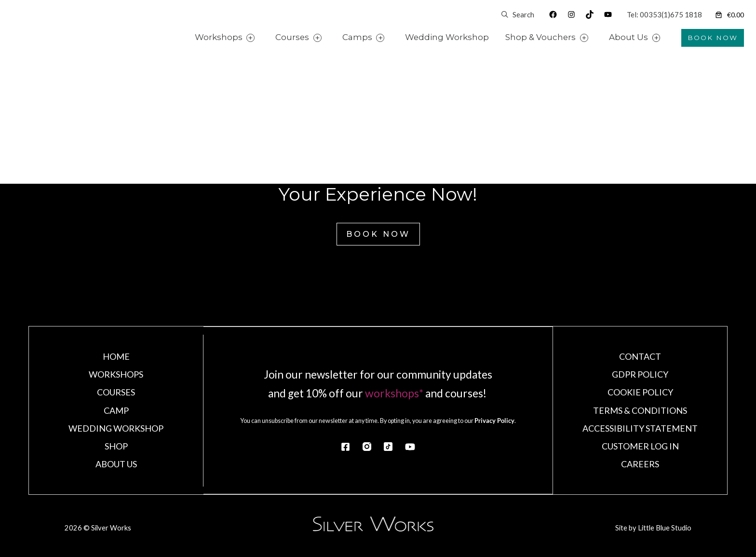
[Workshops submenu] (262, 38)
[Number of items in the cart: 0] (729, 15)
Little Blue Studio (664, 529)
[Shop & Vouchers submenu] (596, 38)
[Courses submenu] (329, 38)
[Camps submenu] (392, 38)
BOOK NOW (712, 38)
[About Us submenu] (668, 38)
